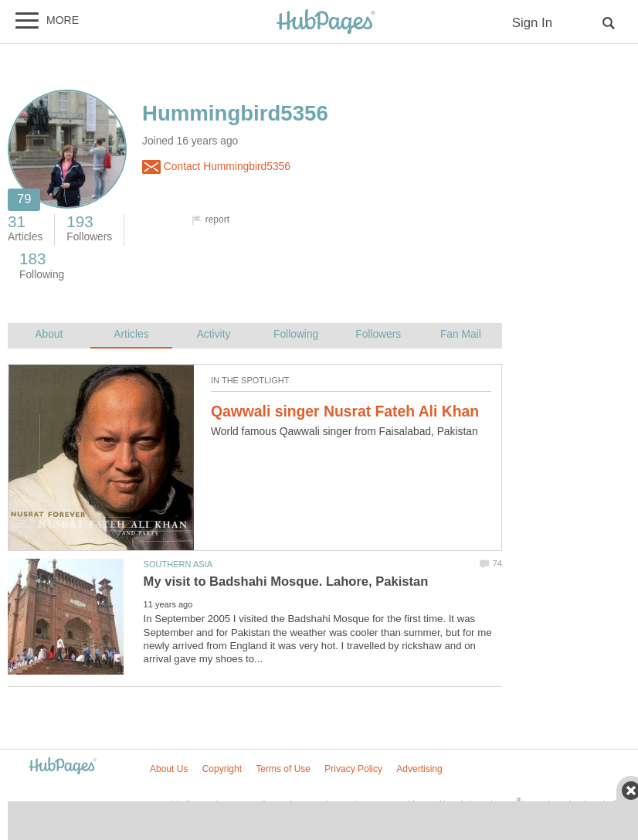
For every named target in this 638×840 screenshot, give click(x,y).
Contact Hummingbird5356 (216, 167)
